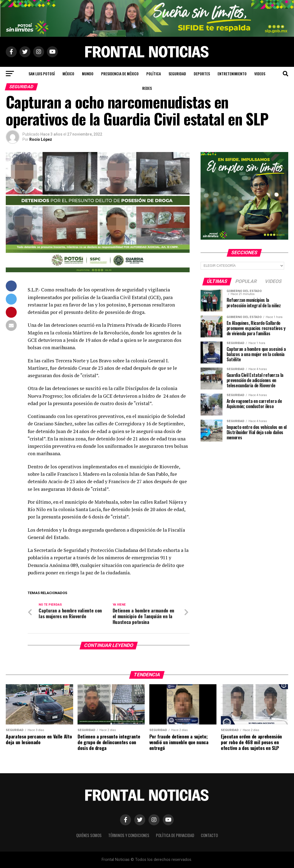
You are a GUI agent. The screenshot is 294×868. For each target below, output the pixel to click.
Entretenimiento (232, 74)
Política (154, 74)
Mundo (88, 74)
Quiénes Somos (89, 835)
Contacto (209, 835)
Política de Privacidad (175, 835)
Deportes (202, 74)
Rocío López (41, 139)
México (68, 74)
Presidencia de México (120, 74)
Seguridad (177, 74)
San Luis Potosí (42, 74)
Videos (260, 74)
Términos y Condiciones (129, 835)
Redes (147, 88)
